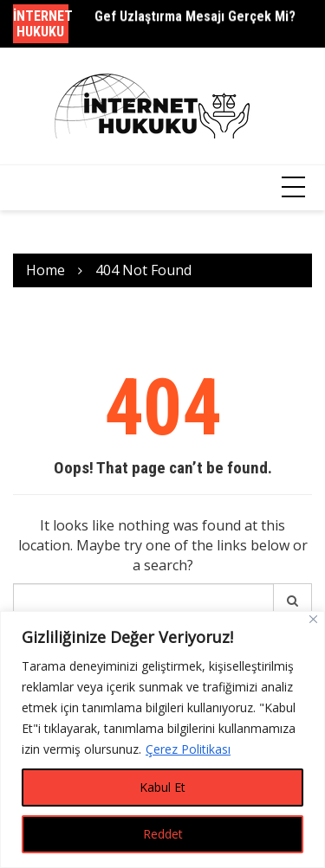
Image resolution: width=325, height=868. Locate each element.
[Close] (313, 619)
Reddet (163, 834)
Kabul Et (162, 787)
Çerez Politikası (188, 749)
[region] (162, 739)
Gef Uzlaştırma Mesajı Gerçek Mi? (195, 17)
